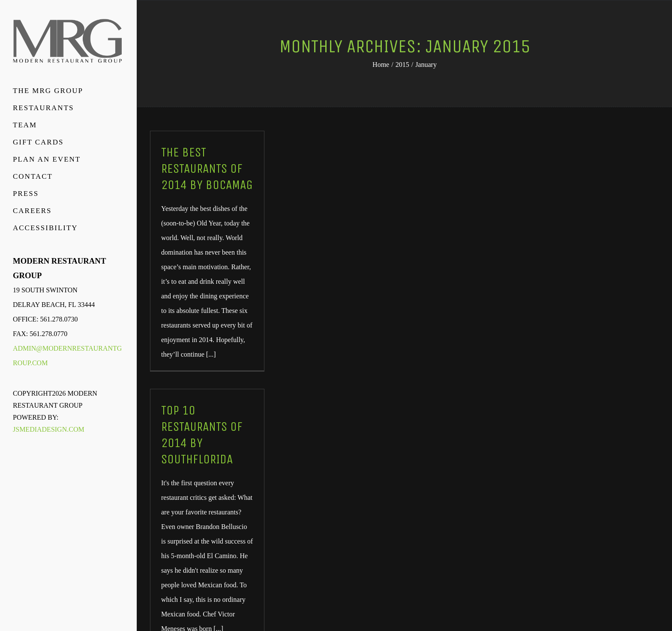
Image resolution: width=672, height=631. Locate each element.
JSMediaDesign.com (49, 429)
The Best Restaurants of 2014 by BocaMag (207, 168)
